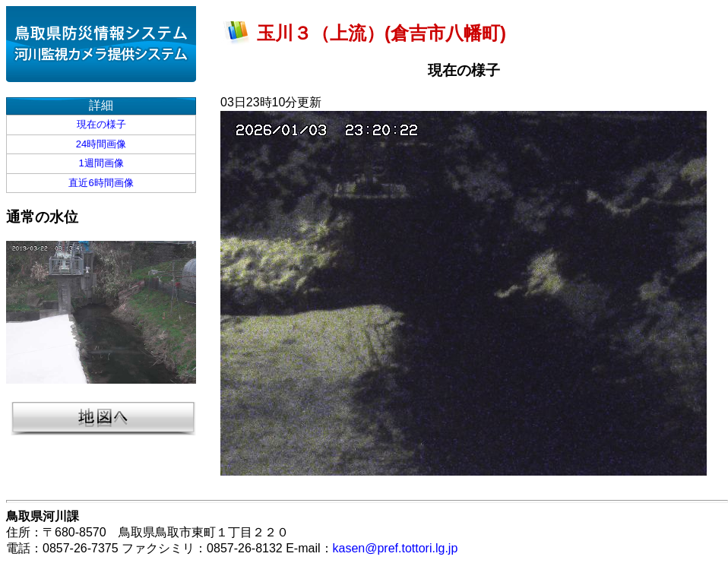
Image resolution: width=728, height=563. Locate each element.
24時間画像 (101, 144)
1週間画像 (101, 163)
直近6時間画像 (101, 183)
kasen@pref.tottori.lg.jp (396, 548)
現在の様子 (101, 124)
